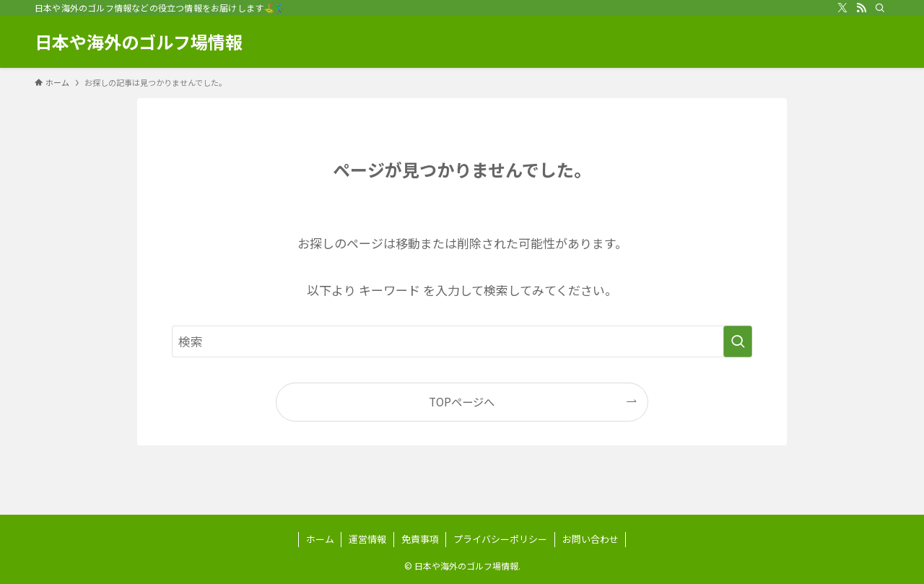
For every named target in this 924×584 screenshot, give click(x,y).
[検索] (880, 8)
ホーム (320, 539)
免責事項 (420, 539)
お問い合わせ (590, 539)
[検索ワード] (462, 341)
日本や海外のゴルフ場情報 (139, 42)
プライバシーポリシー (500, 539)
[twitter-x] (842, 8)
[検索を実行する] (738, 341)
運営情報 (367, 539)
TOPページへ (462, 401)
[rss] (861, 8)
